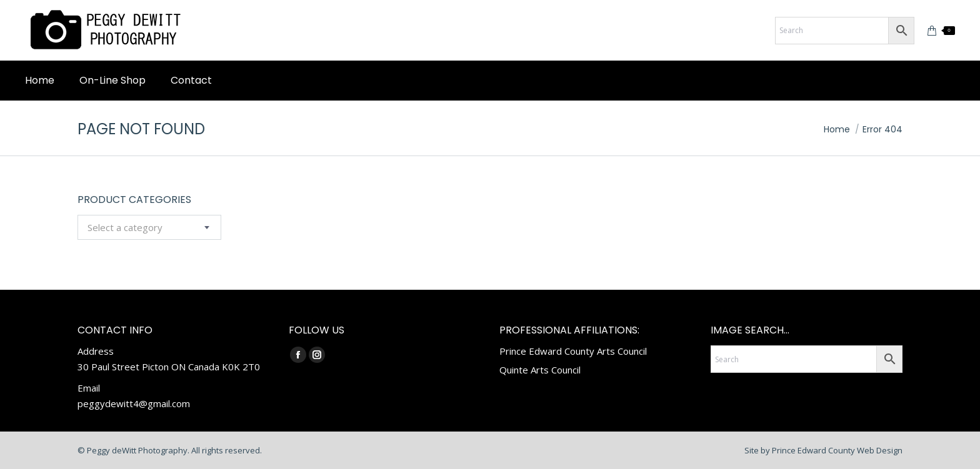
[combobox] (149, 227)
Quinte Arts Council (540, 370)
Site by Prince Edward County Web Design (823, 450)
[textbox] (125, 228)
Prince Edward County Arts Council (573, 351)
